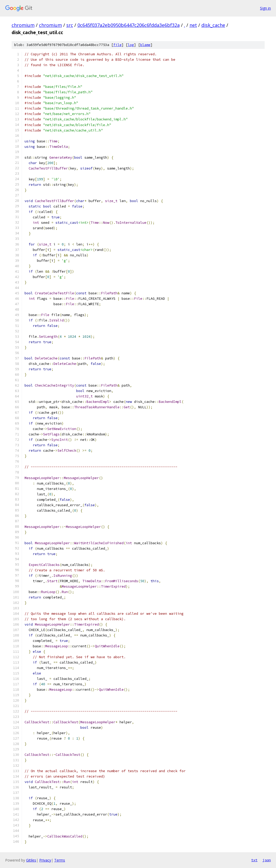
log (131, 45)
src (70, 25)
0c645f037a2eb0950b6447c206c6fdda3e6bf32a (129, 25)
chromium (23, 25)
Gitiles (31, 860)
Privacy (45, 860)
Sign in (265, 8)
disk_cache (213, 25)
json (267, 860)
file (117, 45)
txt (254, 860)
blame (145, 45)
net (193, 25)
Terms (60, 860)
